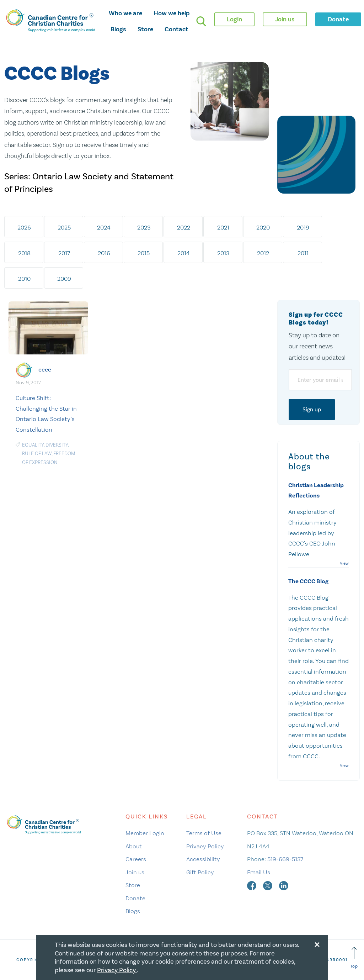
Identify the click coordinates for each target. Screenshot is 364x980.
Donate (135, 898)
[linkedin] (284, 885)
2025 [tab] (64, 227)
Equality (33, 445)
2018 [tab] (24, 253)
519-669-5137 (285, 859)
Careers (136, 859)
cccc (45, 370)
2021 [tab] (223, 227)
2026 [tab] (24, 227)
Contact (176, 29)
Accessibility (203, 859)
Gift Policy (200, 872)
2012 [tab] (263, 253)
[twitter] (268, 885)
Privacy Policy (205, 846)
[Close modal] (317, 943)
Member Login (145, 833)
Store (145, 29)
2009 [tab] (64, 279)
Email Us (259, 872)
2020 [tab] (263, 227)
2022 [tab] (184, 227)
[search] (201, 21)
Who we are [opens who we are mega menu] (125, 13)
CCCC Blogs (57, 74)
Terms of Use (204, 833)
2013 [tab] (223, 253)
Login (234, 19)
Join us (135, 872)
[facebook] (252, 885)
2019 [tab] (303, 227)
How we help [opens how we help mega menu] (172, 13)
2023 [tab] (144, 227)
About (134, 846)
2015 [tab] (144, 253)
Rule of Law (37, 454)
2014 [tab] (184, 253)
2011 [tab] (303, 253)
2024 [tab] (104, 227)
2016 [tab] (104, 253)
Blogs (118, 29)
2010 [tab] (24, 279)
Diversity (57, 445)
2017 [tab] (64, 253)
